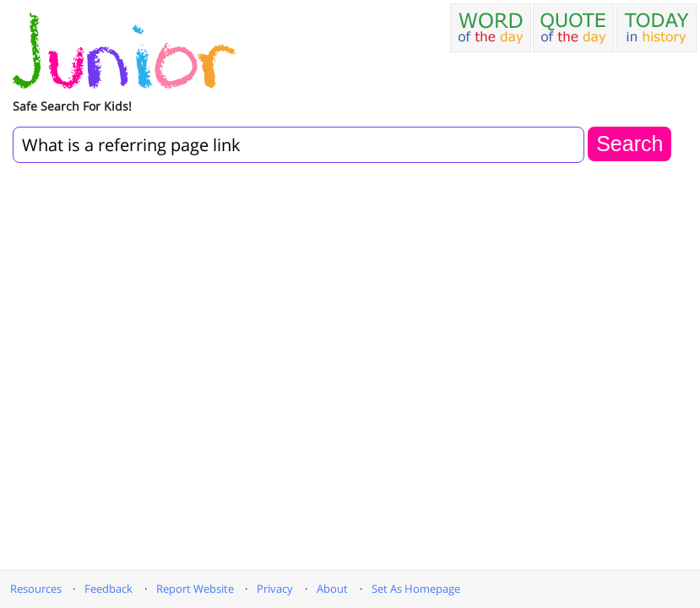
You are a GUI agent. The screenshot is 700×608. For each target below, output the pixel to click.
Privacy (275, 589)
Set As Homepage (416, 589)
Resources (36, 589)
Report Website (195, 589)
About (332, 589)
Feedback (109, 589)
